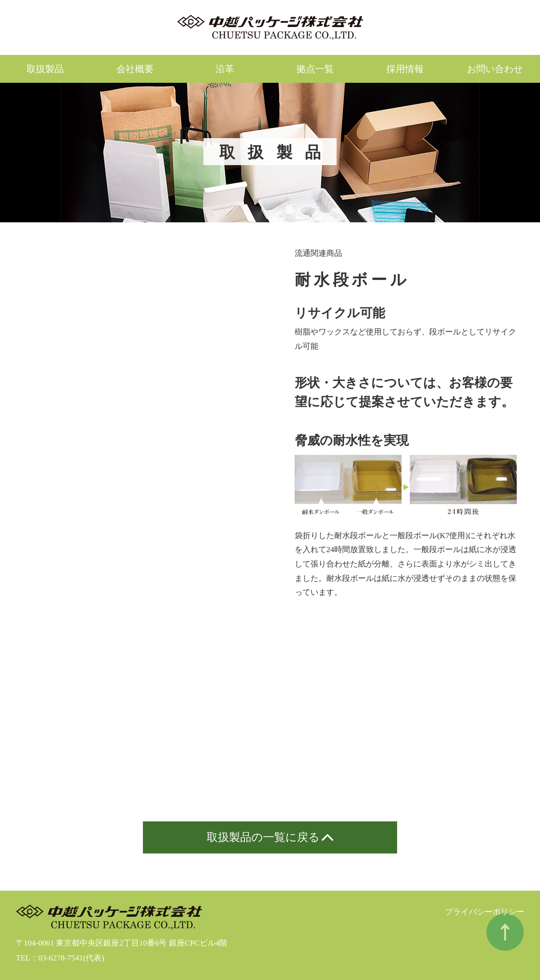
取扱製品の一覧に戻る (263, 837)
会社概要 (135, 69)
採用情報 (405, 69)
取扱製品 (45, 69)
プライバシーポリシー (485, 912)
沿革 (225, 69)
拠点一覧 (315, 69)
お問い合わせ (495, 69)
